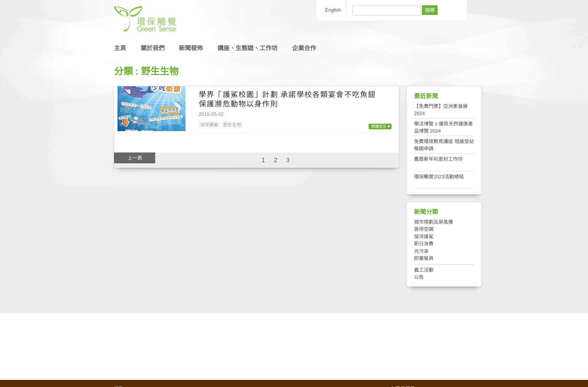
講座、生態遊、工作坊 (247, 48)
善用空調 (424, 229)
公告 (419, 277)
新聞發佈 (191, 48)
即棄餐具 (424, 258)
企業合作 (304, 48)
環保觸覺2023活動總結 (439, 177)
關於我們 (153, 48)
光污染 (421, 251)
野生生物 (232, 125)
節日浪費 (424, 244)
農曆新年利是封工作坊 (438, 159)
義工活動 (424, 270)
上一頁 (135, 158)
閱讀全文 (379, 126)
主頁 (120, 48)
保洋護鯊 (209, 125)
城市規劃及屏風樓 (433, 222)
